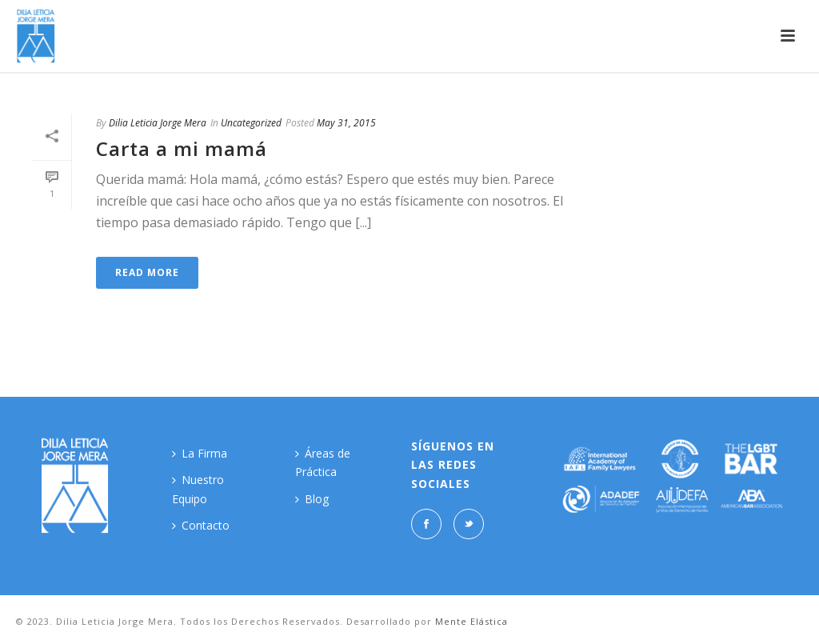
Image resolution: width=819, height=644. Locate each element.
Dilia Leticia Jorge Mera (158, 123)
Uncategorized (251, 123)
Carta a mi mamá (182, 148)
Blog (312, 499)
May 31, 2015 (346, 123)
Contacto (201, 525)
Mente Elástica (471, 621)
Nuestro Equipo (198, 489)
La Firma (200, 453)
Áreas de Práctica (323, 462)
